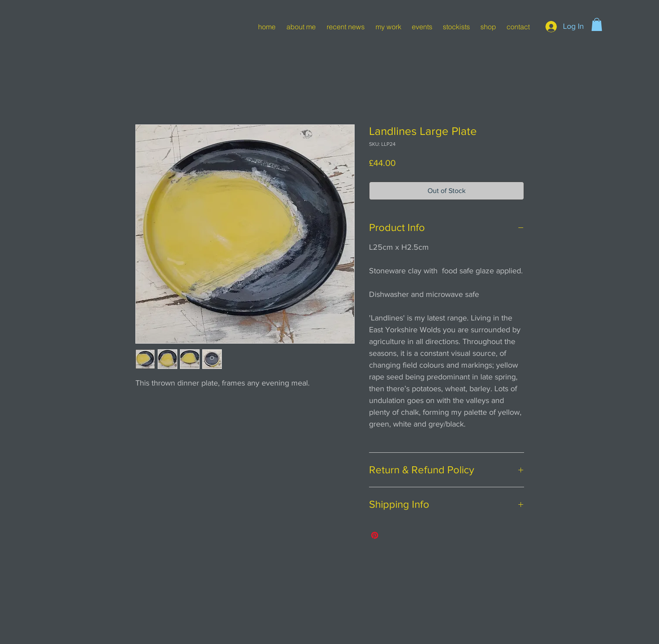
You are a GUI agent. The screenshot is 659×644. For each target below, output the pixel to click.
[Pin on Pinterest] (375, 535)
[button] (597, 24)
